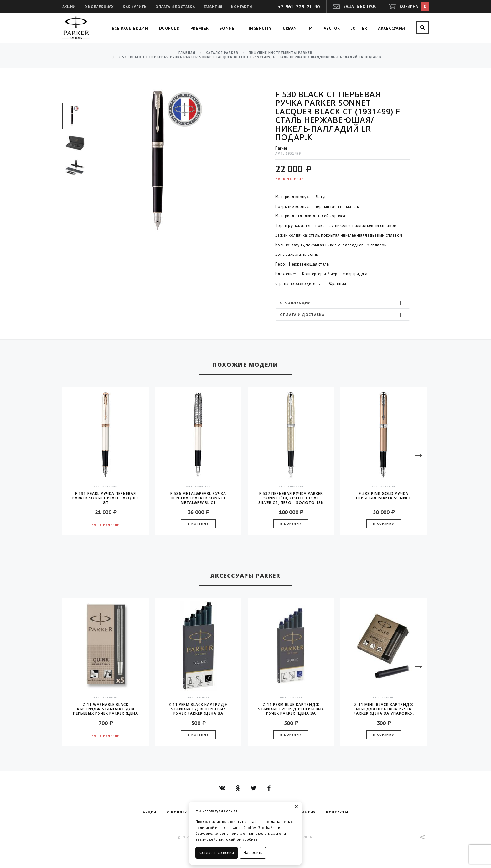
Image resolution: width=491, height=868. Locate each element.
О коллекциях (99, 6)
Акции (69, 6)
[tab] (343, 303)
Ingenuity (260, 28)
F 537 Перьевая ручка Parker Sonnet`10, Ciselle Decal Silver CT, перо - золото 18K (291, 498)
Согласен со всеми (217, 852)
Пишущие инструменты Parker (281, 53)
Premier (199, 28)
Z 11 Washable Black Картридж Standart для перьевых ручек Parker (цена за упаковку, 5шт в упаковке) (106, 709)
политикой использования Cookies (226, 827)
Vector (332, 28)
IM (310, 28)
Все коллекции (130, 28)
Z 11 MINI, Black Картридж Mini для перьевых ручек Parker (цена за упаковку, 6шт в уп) (384, 709)
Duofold (169, 28)
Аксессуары (391, 28)
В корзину (198, 524)
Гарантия (213, 6)
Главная (187, 53)
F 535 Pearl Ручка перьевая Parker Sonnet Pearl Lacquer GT (106, 498)
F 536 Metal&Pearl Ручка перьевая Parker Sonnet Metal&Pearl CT (198, 498)
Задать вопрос (360, 6)
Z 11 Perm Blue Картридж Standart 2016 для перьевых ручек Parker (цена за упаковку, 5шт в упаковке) (291, 709)
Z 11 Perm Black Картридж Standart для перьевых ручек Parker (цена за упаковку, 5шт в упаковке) (198, 709)
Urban (290, 28)
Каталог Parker (222, 53)
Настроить (253, 852)
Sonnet (229, 28)
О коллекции (342, 303)
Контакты (242, 6)
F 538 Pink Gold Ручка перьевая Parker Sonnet (384, 496)
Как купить (134, 6)
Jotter (359, 28)
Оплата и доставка (175, 6)
